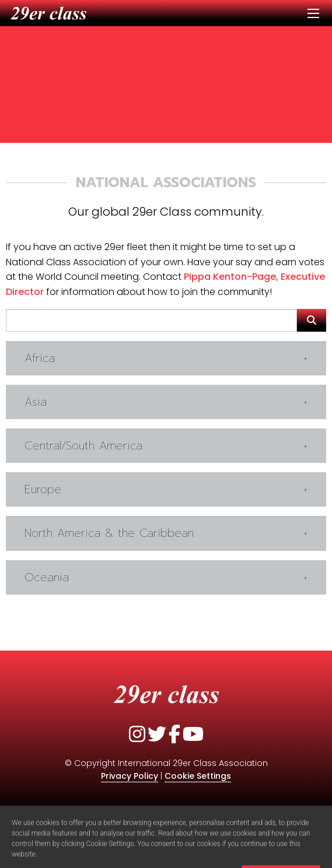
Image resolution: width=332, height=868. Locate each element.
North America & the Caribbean (109, 533)
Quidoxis (190, 810)
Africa (40, 358)
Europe (43, 489)
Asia (36, 402)
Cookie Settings (198, 776)
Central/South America (83, 446)
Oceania (47, 577)
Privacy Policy (130, 776)
